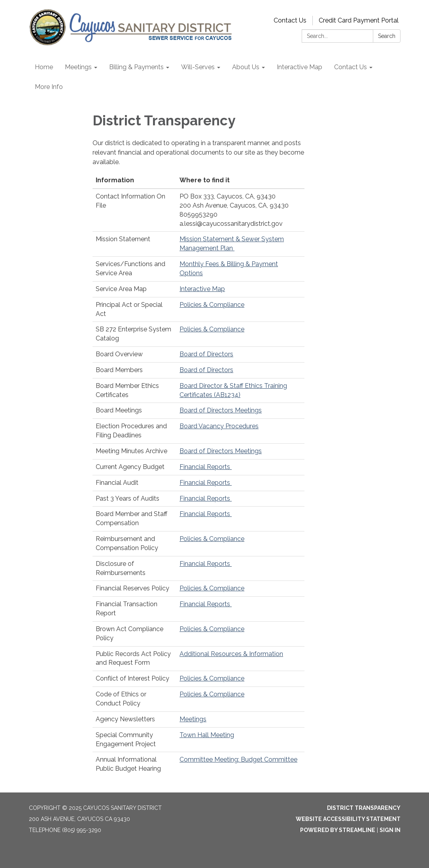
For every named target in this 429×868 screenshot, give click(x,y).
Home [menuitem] (44, 67)
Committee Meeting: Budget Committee (238, 759)
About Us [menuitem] (246, 67)
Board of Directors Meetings (221, 410)
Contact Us (290, 20)
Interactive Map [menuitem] (300, 67)
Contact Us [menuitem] (351, 67)
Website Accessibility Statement (348, 819)
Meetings (193, 719)
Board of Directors (206, 354)
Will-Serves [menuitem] (198, 67)
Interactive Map (202, 289)
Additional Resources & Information (231, 654)
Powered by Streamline (338, 830)
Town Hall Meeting (207, 735)
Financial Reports (206, 467)
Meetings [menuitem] (78, 67)
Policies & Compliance (212, 305)
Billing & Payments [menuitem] (136, 67)
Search (387, 36)
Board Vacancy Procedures (219, 426)
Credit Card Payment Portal (359, 20)
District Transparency (364, 808)
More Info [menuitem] (49, 87)
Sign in (390, 830)
